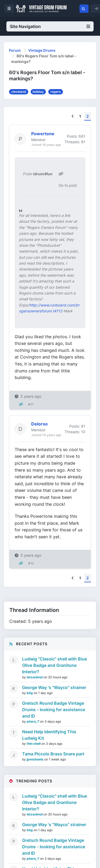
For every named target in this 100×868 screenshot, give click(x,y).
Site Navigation (50, 26)
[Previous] (73, 116)
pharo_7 (33, 721)
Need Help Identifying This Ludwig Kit (49, 735)
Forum (15, 50)
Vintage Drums (42, 50)
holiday (38, 92)
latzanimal (35, 677)
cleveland (19, 92)
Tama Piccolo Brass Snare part (53, 754)
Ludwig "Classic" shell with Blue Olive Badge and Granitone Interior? (55, 665)
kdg (30, 693)
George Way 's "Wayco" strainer (54, 687)
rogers (56, 92)
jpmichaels (35, 759)
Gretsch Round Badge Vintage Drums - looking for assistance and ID (54, 710)
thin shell (34, 744)
